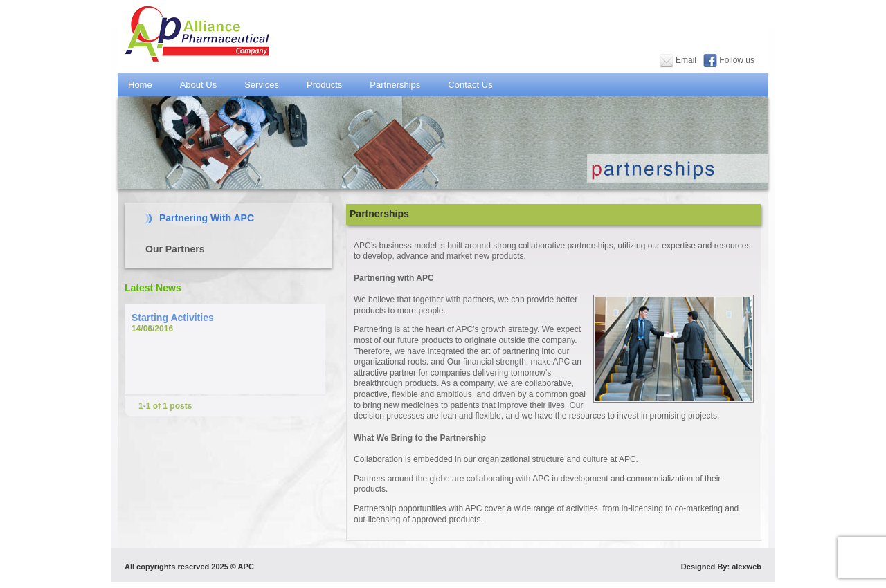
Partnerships (400, 85)
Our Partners (175, 249)
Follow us (737, 60)
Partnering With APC (207, 218)
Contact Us (475, 85)
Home (140, 85)
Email (685, 60)
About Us (204, 85)
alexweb (747, 567)
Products (329, 85)
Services (262, 85)
